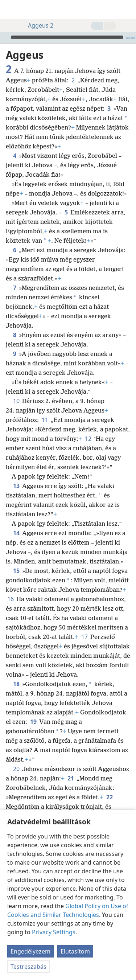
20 (16, 769)
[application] (68, 37)
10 (16, 401)
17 (84, 637)
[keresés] (127, 9)
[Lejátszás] (5, 37)
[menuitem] (11, 9)
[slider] (67, 37)
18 (16, 684)
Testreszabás (28, 967)
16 (10, 599)
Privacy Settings (54, 932)
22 (109, 797)
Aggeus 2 (37, 25)
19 (33, 722)
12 (88, 439)
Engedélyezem (30, 951)
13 (16, 486)
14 (16, 533)
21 (71, 778)
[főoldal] (11, 9)
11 (45, 420)
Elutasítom (75, 951)
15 (16, 571)
